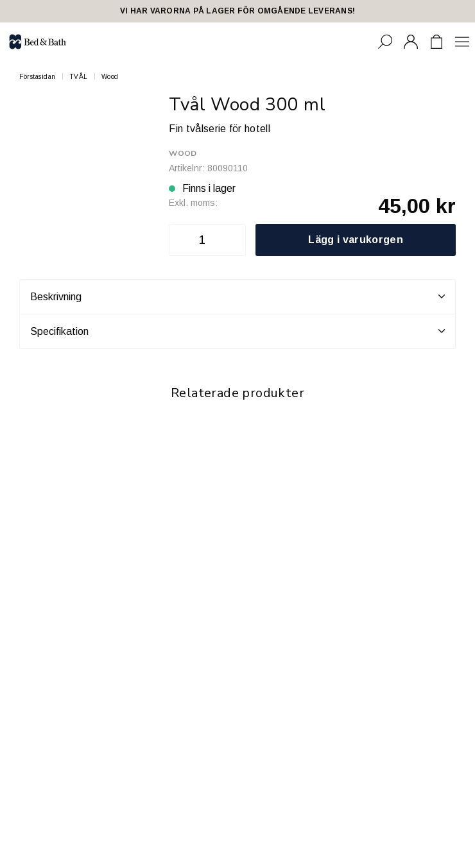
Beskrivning (237, 296)
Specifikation (237, 331)
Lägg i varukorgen (355, 240)
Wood (110, 77)
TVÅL (79, 77)
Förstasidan (38, 77)
